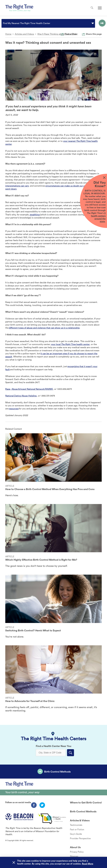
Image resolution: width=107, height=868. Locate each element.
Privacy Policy (77, 852)
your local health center (70, 344)
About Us (75, 847)
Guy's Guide (76, 834)
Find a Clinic (71, 34)
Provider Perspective (80, 839)
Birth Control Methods (57, 772)
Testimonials (76, 825)
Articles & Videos (80, 820)
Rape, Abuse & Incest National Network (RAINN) (29, 389)
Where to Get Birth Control (86, 803)
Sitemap (74, 856)
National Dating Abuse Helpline (21, 396)
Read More (88, 864)
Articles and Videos (24, 34)
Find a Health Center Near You (54, 746)
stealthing (35, 215)
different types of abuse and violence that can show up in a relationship (44, 328)
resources (14, 409)
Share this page (94, 34)
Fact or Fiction (77, 830)
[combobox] (3, 23)
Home (8, 34)
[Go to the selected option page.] (101, 23)
